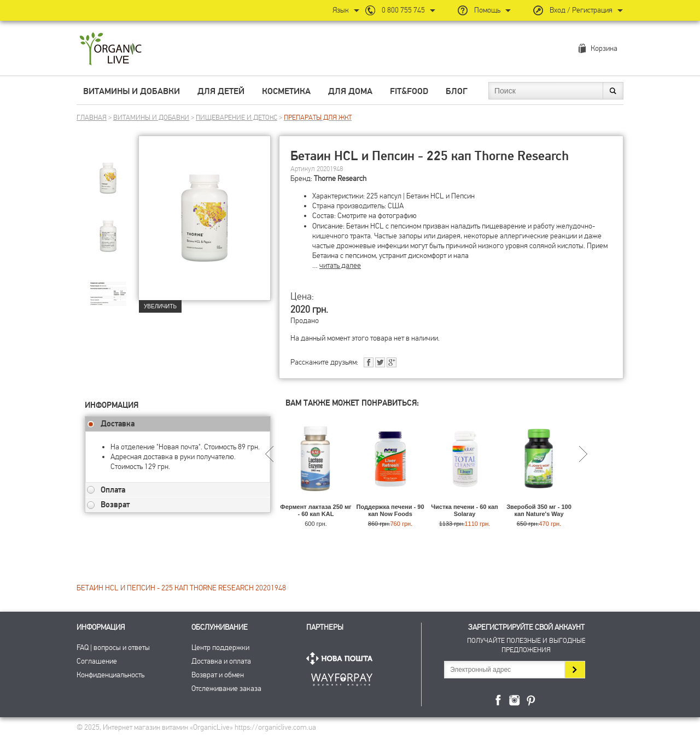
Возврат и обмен (218, 675)
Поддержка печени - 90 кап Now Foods (390, 510)
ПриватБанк (342, 678)
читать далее (340, 265)
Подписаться (574, 670)
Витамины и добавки (132, 91)
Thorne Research (340, 178)
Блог (457, 91)
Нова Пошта (342, 658)
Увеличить (160, 306)
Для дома (350, 91)
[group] (112, 175)
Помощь (487, 10)
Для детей (221, 91)
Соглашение (97, 661)
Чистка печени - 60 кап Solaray (464, 510)
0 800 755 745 (403, 10)
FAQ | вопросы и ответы (113, 648)
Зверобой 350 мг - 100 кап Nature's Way (539, 510)
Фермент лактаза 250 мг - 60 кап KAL (316, 510)
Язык (341, 10)
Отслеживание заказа (226, 689)
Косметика (286, 91)
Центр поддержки (220, 648)
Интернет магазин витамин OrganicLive (111, 49)
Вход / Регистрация (581, 10)
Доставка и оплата (221, 661)
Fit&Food (409, 91)
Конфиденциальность (110, 675)
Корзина (604, 48)
